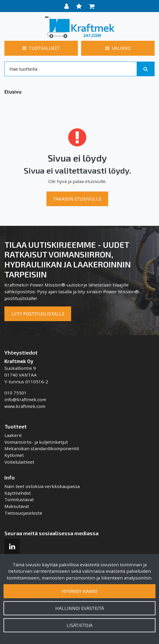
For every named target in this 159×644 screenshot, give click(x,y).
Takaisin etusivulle (77, 199)
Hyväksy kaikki (80, 591)
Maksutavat (17, 506)
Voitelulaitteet (19, 462)
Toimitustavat (19, 499)
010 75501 (16, 393)
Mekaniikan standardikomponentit (42, 448)
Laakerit (13, 435)
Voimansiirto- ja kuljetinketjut (36, 442)
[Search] (71, 69)
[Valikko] (118, 48)
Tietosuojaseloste (23, 513)
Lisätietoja (79, 625)
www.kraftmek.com (25, 406)
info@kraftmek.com (25, 399)
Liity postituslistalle (38, 314)
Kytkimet (14, 455)
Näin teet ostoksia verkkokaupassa (42, 486)
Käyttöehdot (18, 493)
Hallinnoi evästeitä (80, 608)
